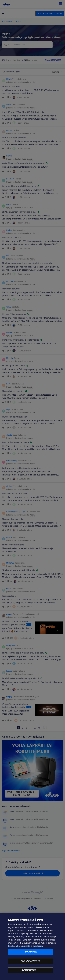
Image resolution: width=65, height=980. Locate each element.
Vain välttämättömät (31, 961)
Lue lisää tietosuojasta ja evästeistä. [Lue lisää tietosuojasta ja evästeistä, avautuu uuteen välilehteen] (26, 946)
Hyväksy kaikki (31, 952)
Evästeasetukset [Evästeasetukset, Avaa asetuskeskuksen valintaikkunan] (29, 970)
